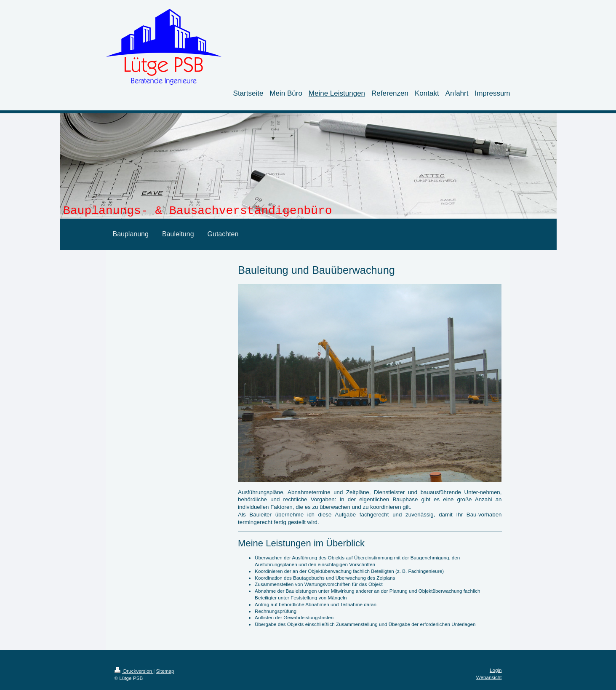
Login (496, 670)
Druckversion (134, 671)
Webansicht (489, 677)
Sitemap (165, 671)
